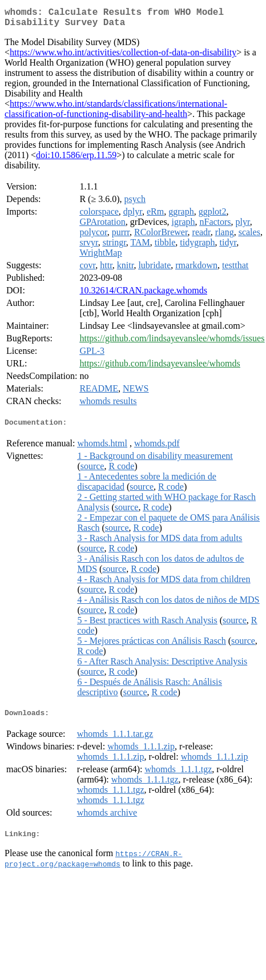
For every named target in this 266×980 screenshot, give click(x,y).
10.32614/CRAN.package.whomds (143, 295)
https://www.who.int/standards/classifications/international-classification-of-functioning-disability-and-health (116, 113)
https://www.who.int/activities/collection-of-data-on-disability (123, 57)
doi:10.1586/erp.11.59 (76, 160)
